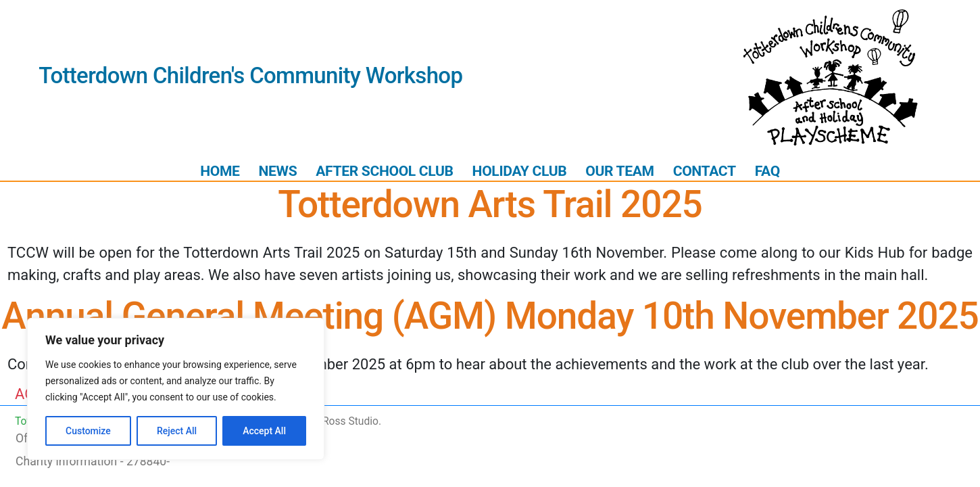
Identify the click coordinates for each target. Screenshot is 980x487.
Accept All (264, 431)
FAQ (767, 171)
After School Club (384, 171)
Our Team (620, 171)
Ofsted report (51, 438)
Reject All (177, 431)
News (277, 171)
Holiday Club (520, 171)
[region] (176, 389)
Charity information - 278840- (93, 461)
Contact (705, 171)
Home (220, 171)
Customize (88, 431)
